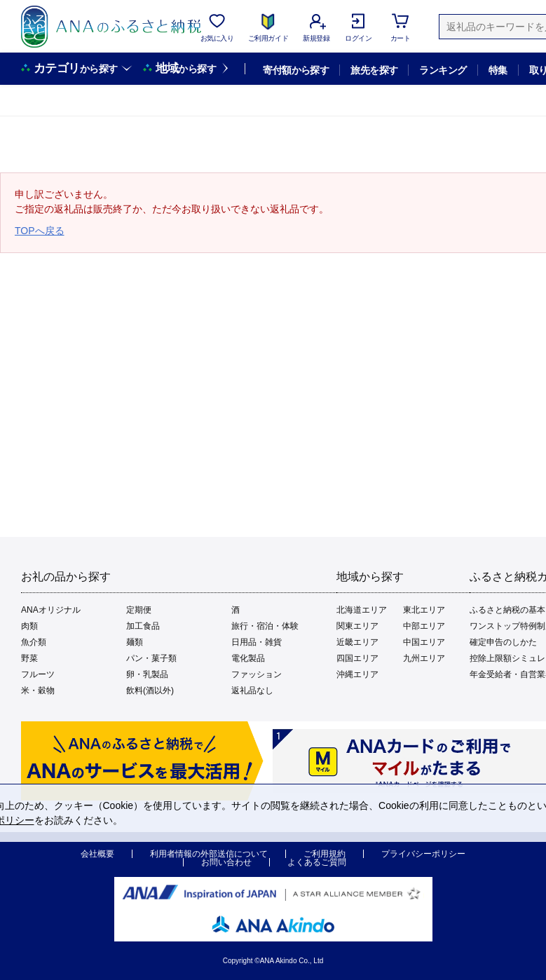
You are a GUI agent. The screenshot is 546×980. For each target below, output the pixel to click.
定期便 (139, 610)
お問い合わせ (226, 862)
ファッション (257, 674)
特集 (498, 70)
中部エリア (424, 626)
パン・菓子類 (151, 658)
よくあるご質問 (317, 862)
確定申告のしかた (503, 642)
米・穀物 (38, 690)
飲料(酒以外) (150, 690)
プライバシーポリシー (423, 854)
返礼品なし (252, 690)
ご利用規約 (325, 854)
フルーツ (38, 674)
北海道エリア (362, 610)
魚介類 (34, 642)
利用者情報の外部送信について (209, 854)
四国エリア (357, 658)
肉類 (29, 626)
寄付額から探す (296, 70)
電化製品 (248, 658)
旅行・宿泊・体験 (265, 626)
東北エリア (424, 610)
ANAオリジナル (51, 610)
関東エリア (357, 626)
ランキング (443, 70)
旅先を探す (374, 70)
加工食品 (143, 626)
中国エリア (424, 642)
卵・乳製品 (147, 674)
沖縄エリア (357, 674)
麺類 (135, 642)
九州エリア (424, 658)
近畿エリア (357, 642)
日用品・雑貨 (257, 642)
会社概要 (97, 854)
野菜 (29, 658)
